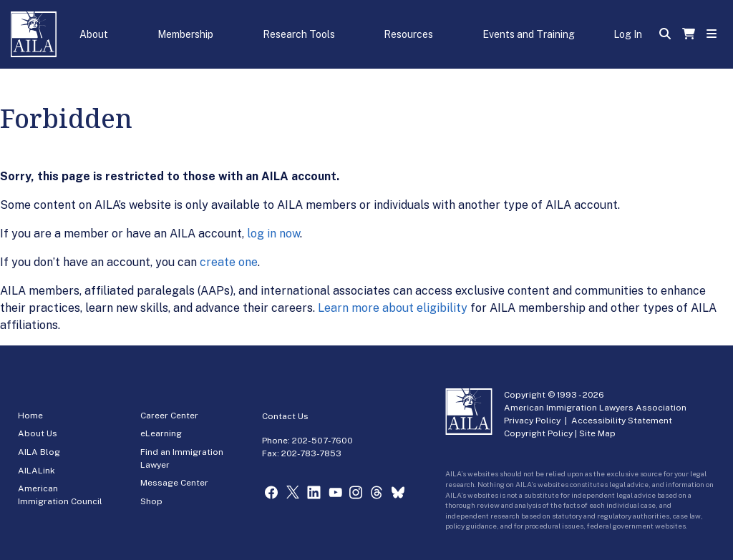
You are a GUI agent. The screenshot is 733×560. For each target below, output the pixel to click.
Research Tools (299, 34)
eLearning (161, 433)
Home (30, 416)
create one (229, 262)
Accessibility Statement (622, 421)
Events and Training (529, 34)
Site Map (597, 433)
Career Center (169, 416)
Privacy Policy (532, 421)
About (94, 34)
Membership (185, 34)
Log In (628, 34)
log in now (273, 234)
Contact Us (285, 416)
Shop (151, 501)
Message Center (174, 483)
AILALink (37, 471)
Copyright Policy (538, 433)
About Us (38, 433)
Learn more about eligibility (393, 308)
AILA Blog (39, 452)
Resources (408, 34)
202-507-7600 (322, 441)
